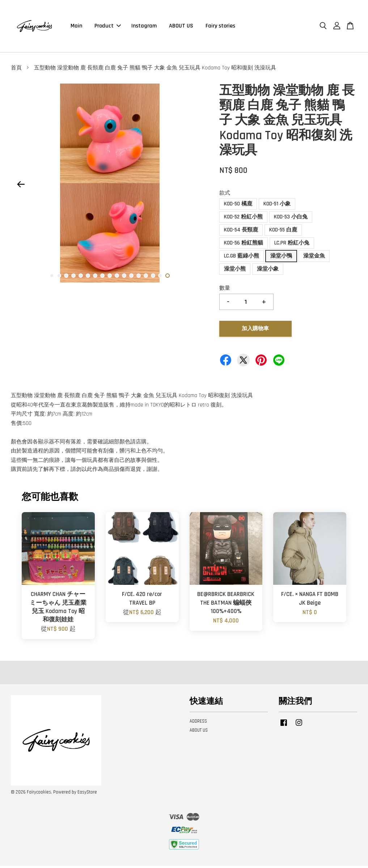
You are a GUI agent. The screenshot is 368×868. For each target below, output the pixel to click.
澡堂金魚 (314, 258)
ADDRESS (198, 723)
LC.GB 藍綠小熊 (242, 258)
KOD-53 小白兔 (291, 219)
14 (146, 278)
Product (108, 27)
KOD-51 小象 (277, 206)
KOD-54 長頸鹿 (241, 232)
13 (139, 278)
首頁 (16, 70)
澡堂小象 (268, 271)
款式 (225, 195)
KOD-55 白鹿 (283, 232)
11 (124, 278)
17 (168, 278)
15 (153, 278)
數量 (225, 290)
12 (131, 278)
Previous (21, 187)
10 (117, 278)
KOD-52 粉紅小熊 (243, 219)
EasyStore (87, 794)
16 (160, 278)
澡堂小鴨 (281, 258)
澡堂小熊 (235, 271)
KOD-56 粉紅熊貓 (244, 245)
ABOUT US (181, 27)
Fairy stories (220, 27)
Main (76, 27)
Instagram (144, 27)
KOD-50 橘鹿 (238, 206)
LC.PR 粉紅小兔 (292, 245)
